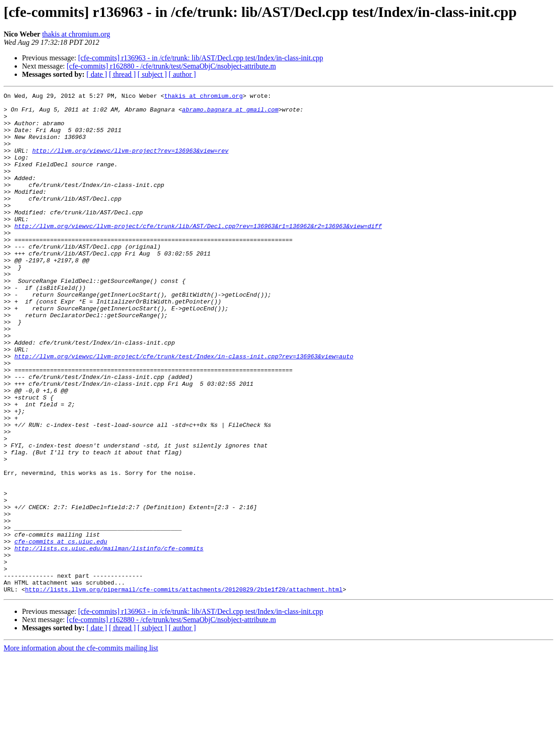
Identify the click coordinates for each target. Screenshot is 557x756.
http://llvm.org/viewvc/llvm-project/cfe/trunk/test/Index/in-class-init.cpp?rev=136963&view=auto (184, 410)
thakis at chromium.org (76, 34)
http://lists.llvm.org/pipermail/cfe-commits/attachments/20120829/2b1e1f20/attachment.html (184, 689)
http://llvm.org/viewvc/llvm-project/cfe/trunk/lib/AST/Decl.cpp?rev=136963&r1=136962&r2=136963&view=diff (198, 253)
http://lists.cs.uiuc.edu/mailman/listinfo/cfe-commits (109, 640)
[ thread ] (122, 74)
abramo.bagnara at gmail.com (230, 113)
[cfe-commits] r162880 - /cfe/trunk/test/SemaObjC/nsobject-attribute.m (171, 66)
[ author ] (182, 74)
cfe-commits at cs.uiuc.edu (61, 632)
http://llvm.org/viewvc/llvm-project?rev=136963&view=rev (130, 163)
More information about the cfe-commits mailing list (81, 748)
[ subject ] (152, 74)
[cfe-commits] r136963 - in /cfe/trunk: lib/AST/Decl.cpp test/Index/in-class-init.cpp (201, 58)
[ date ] (97, 74)
